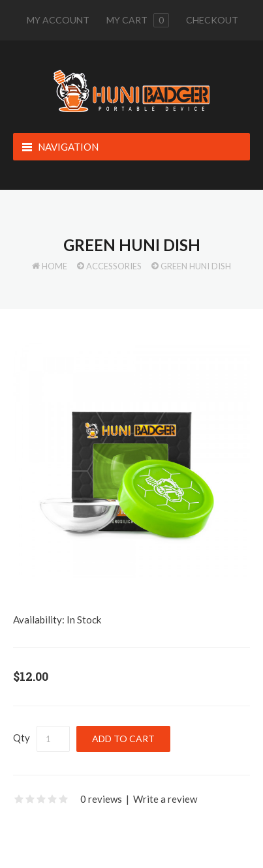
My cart (138, 20)
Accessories (114, 266)
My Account (58, 20)
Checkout (212, 20)
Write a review (165, 799)
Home (54, 266)
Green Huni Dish (196, 266)
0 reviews (101, 799)
